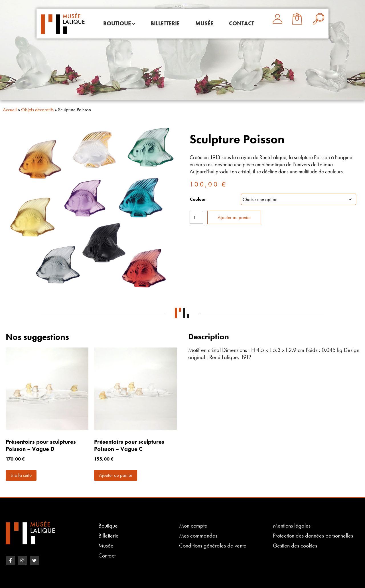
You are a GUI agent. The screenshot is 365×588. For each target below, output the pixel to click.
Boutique (117, 23)
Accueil (10, 110)
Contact (242, 23)
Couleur (198, 199)
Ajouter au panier (234, 217)
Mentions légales (292, 526)
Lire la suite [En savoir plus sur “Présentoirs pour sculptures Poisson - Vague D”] (21, 475)
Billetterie (165, 23)
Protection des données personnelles (313, 536)
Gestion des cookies (295, 546)
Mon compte (193, 526)
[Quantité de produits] (196, 217)
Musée (204, 23)
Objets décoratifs (37, 110)
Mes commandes (198, 536)
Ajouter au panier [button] (116, 475)
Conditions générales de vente (213, 546)
